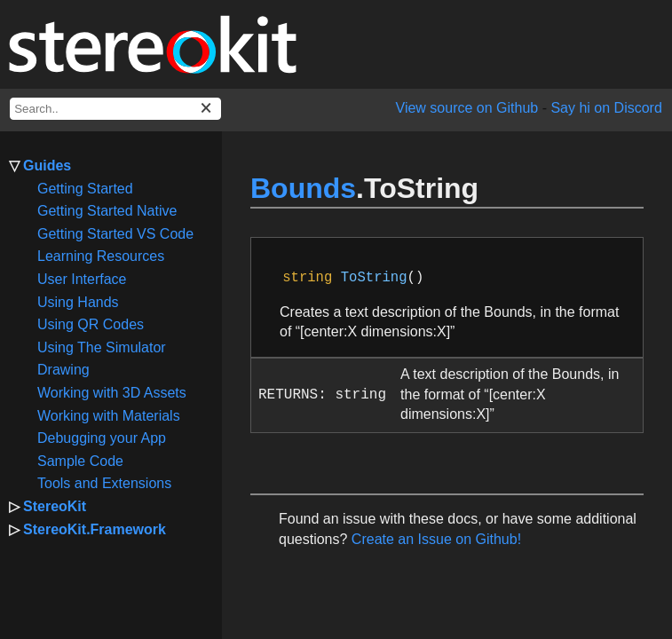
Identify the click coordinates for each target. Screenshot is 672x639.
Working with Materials (109, 416)
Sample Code (80, 461)
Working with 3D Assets (112, 393)
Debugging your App (102, 438)
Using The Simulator (102, 347)
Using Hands (78, 302)
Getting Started (85, 189)
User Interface (82, 279)
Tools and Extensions (104, 483)
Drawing (63, 370)
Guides (47, 166)
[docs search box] (115, 109)
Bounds (303, 188)
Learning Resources (101, 256)
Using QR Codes (91, 324)
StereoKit (55, 506)
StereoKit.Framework (95, 529)
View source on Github (467, 108)
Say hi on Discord (606, 108)
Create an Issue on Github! (436, 539)
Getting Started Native (107, 211)
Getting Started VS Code (115, 234)
